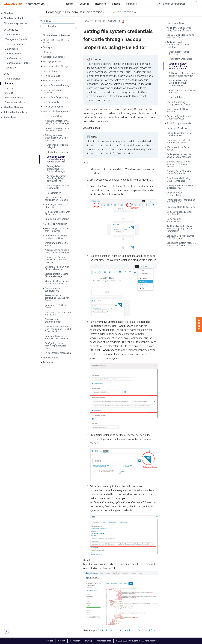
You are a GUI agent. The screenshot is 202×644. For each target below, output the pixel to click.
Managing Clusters (52, 62)
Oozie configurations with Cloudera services (58, 213)
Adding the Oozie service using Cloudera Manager (57, 122)
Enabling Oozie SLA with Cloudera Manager (57, 268)
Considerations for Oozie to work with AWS (57, 129)
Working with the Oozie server (56, 244)
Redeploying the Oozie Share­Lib (56, 206)
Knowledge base (104, 641)
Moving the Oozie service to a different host (57, 282)
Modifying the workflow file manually (58, 187)
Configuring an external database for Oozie (56, 237)
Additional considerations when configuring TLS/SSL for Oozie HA (58, 329)
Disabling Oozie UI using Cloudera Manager (57, 275)
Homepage (54, 12)
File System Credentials (58, 152)
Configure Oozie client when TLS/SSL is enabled (58, 337)
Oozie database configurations (53, 289)
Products (69, 4)
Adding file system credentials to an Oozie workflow (56, 138)
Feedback (199, 325)
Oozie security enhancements (52, 321)
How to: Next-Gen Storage (56, 66)
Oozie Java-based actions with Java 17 (58, 313)
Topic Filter (46, 21)
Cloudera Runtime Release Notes (56, 41)
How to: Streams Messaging (57, 353)
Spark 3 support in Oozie (57, 219)
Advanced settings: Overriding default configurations (56, 178)
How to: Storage (51, 71)
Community (132, 4)
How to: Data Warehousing (56, 85)
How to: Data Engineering (55, 97)
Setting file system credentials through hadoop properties (56, 159)
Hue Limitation (54, 193)
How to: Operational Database (53, 91)
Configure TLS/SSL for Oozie (56, 306)
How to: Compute (52, 76)
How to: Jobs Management (56, 111)
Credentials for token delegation (57, 146)
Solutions (84, 4)
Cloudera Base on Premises (57, 35)
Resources (100, 4)
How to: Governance (53, 107)
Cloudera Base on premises (85, 12)
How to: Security (51, 102)
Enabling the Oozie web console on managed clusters (56, 260)
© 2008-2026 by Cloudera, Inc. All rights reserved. (137, 641)
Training (88, 641)
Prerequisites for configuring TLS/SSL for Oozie (57, 298)
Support (116, 4)
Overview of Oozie (54, 116)
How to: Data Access (53, 81)
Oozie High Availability (56, 224)
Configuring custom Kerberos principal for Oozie (55, 346)
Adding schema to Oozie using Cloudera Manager (57, 251)
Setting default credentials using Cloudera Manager (56, 169)
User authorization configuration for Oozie (56, 199)
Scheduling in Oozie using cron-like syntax (58, 230)
